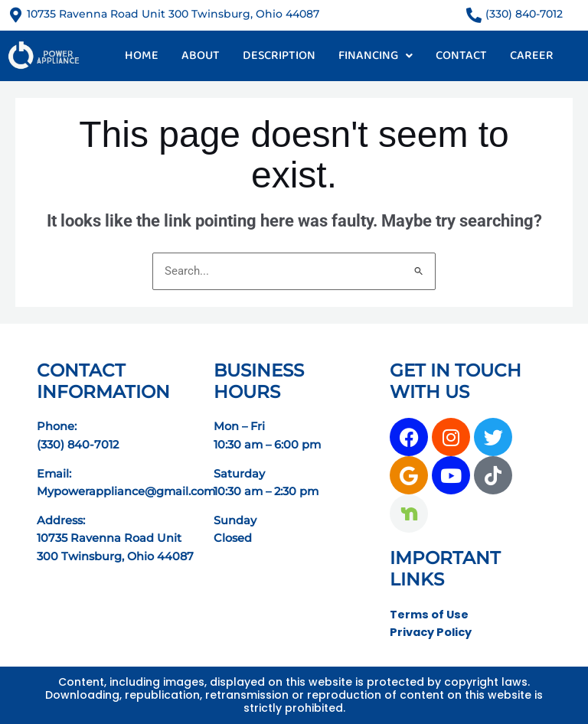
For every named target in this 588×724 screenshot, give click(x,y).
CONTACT (461, 55)
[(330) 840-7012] (474, 15)
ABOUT (201, 55)
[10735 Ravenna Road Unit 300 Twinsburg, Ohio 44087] (15, 15)
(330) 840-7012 (524, 14)
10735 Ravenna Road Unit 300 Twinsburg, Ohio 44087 (173, 14)
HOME (142, 55)
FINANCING (376, 55)
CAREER (532, 55)
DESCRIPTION (279, 55)
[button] (376, 56)
